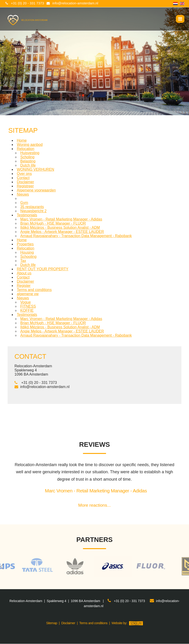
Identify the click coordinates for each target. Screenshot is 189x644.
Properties (25, 244)
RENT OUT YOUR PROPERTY (43, 269)
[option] (94, 567)
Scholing (27, 157)
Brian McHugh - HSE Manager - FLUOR (53, 223)
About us (24, 273)
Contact (23, 178)
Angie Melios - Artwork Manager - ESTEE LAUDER (62, 232)
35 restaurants (32, 207)
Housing (27, 252)
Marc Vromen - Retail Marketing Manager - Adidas (61, 219)
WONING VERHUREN (35, 169)
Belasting (28, 161)
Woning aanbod (30, 145)
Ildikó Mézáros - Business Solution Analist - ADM (60, 228)
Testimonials (27, 215)
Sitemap (52, 623)
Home (22, 140)
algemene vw (28, 294)
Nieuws (23, 194)
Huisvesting (30, 153)
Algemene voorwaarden (36, 190)
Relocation (26, 149)
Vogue (25, 302)
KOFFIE (27, 310)
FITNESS (28, 306)
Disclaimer (25, 182)
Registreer (25, 186)
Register (24, 286)
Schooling (28, 257)
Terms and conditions (34, 290)
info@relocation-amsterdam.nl (76, 3)
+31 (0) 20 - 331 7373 (28, 3)
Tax (23, 261)
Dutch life (28, 165)
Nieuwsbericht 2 (33, 211)
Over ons (24, 174)
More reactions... (95, 505)
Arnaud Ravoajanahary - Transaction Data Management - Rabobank (76, 236)
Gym (24, 203)
